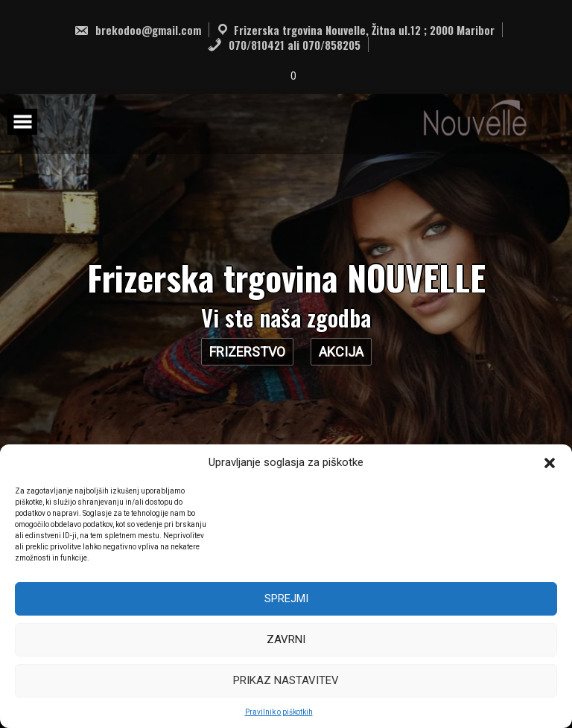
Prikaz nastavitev (286, 680)
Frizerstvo (247, 352)
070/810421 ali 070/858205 (284, 45)
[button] (550, 463)
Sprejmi (286, 598)
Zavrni (286, 639)
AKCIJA (341, 352)
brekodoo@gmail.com (137, 30)
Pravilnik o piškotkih (279, 712)
